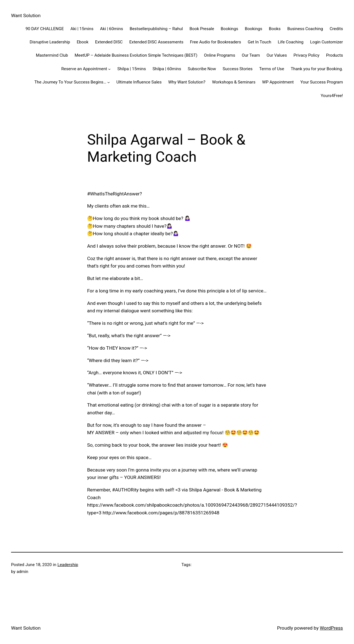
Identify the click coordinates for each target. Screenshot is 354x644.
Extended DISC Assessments (156, 42)
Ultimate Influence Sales (139, 82)
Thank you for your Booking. (317, 69)
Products (335, 55)
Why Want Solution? (187, 82)
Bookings (229, 29)
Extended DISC (109, 42)
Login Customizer (326, 42)
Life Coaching (291, 42)
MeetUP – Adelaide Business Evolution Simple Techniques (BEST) (136, 55)
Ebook (82, 42)
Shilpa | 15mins (132, 69)
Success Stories (238, 69)
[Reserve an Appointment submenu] (109, 69)
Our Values (277, 55)
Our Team (251, 55)
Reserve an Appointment (84, 69)
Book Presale (202, 29)
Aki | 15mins (82, 29)
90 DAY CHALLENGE (45, 29)
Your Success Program (322, 82)
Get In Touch (260, 42)
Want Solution (26, 15)
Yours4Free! (332, 96)
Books (275, 29)
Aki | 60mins (112, 29)
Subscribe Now (202, 69)
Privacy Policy (306, 55)
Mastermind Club (52, 55)
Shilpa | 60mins (167, 69)
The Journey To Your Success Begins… (70, 82)
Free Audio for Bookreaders (216, 42)
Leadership (68, 565)
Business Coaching (305, 29)
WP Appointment (278, 82)
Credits (336, 29)
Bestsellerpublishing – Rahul (156, 29)
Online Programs (220, 55)
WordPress (331, 628)
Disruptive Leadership (50, 42)
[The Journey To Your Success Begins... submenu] (109, 82)
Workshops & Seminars (234, 82)
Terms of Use (272, 69)
